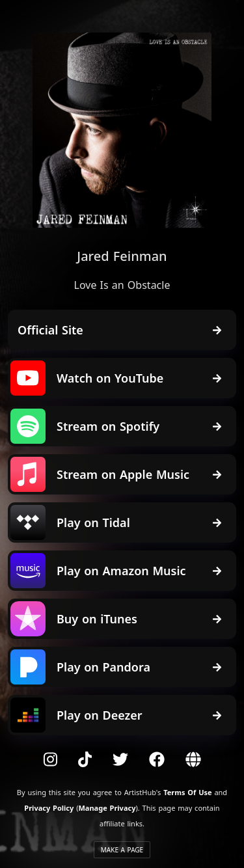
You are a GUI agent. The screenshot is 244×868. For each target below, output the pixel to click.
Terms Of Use (187, 792)
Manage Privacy (107, 808)
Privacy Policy (49, 808)
